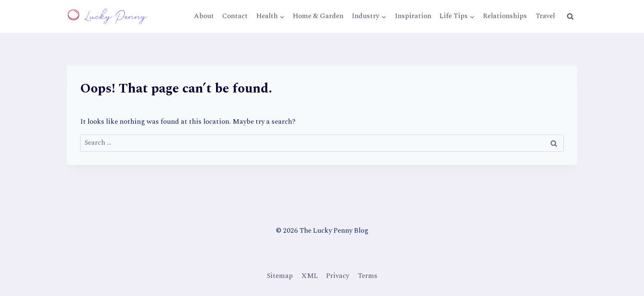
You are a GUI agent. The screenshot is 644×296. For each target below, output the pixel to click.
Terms (368, 276)
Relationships (505, 16)
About (204, 16)
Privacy (338, 276)
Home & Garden (318, 16)
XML (310, 276)
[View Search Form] (570, 16)
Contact (235, 16)
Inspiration (413, 16)
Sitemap (280, 276)
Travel (545, 16)
